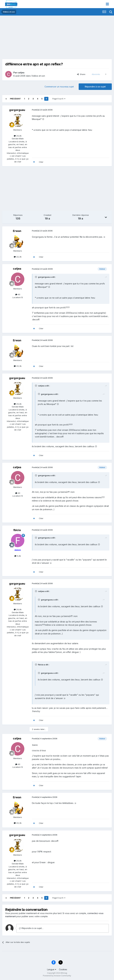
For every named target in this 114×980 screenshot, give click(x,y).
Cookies (63, 969)
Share (81, 74)
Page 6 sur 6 (59, 99)
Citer (41, 162)
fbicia (17, 530)
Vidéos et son (38, 76)
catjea (21, 73)
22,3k (18, 257)
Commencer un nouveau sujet (59, 87)
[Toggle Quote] (36, 277)
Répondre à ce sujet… (31, 928)
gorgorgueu (17, 110)
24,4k (18, 136)
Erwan (17, 231)
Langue (52, 969)
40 (18, 294)
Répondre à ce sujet (95, 87)
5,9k (18, 556)
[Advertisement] (37, 38)
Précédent (15, 99)
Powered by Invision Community (57, 976)
